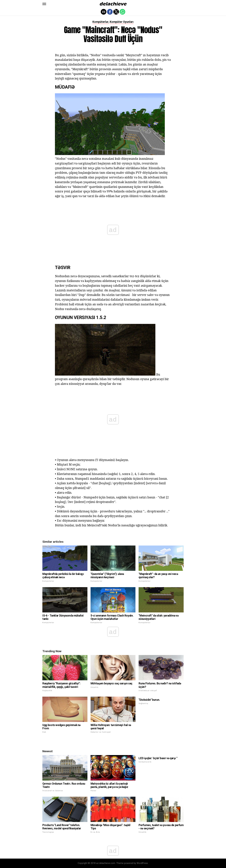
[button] (44, 4)
